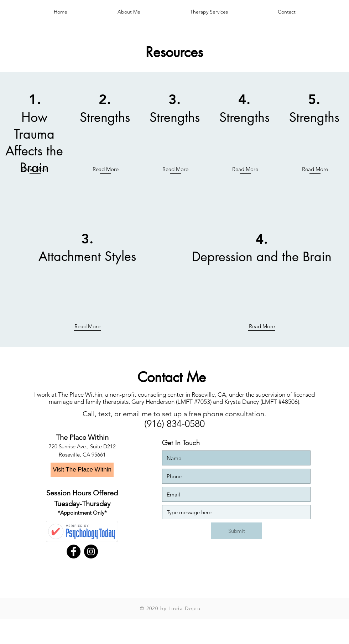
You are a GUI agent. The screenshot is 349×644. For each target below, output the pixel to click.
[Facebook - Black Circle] (74, 552)
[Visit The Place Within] (82, 470)
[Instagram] (91, 552)
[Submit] (236, 531)
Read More (35, 169)
